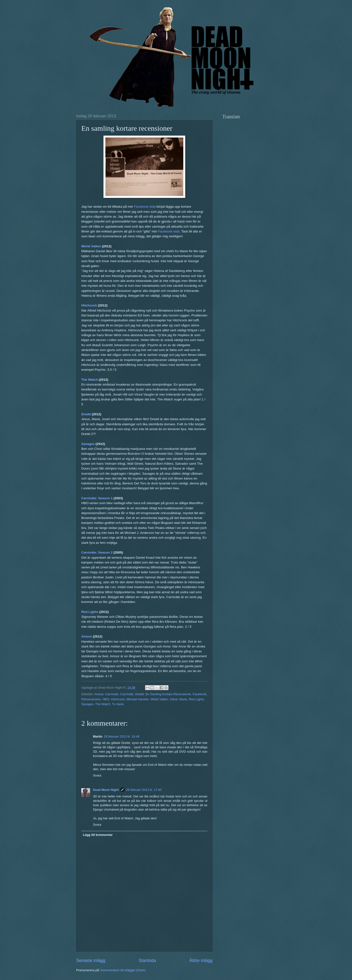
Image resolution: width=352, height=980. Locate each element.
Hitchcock (89, 305)
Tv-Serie (118, 704)
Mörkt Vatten (91, 246)
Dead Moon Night (106, 790)
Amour (87, 636)
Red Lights (90, 612)
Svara (97, 775)
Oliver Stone (179, 699)
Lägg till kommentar (98, 835)
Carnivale (112, 694)
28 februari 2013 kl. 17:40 (144, 790)
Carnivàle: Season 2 (97, 552)
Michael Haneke (138, 699)
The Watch (90, 380)
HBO (106, 699)
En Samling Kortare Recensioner (168, 694)
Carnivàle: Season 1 (97, 498)
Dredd (86, 414)
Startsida (147, 961)
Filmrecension (91, 699)
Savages (88, 444)
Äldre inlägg (201, 961)
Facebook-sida (145, 207)
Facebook (199, 694)
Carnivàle (127, 694)
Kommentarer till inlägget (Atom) (123, 970)
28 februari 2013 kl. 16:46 (122, 736)
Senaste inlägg (91, 961)
